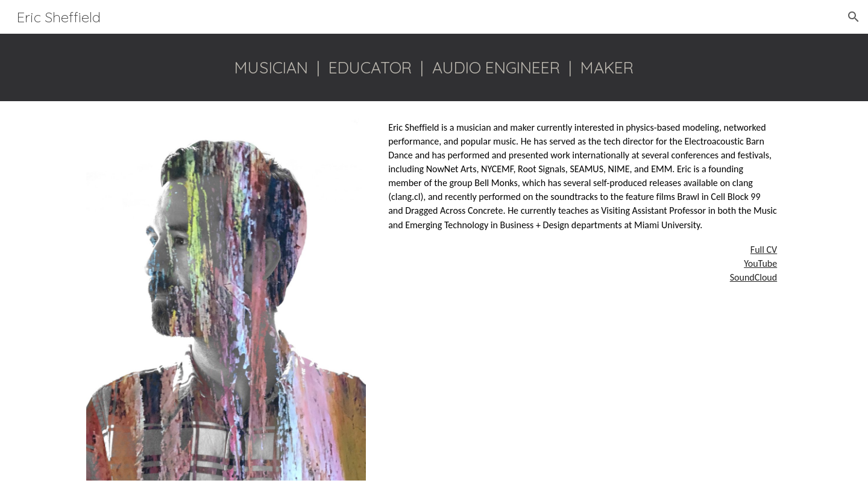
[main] (434, 67)
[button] (854, 17)
